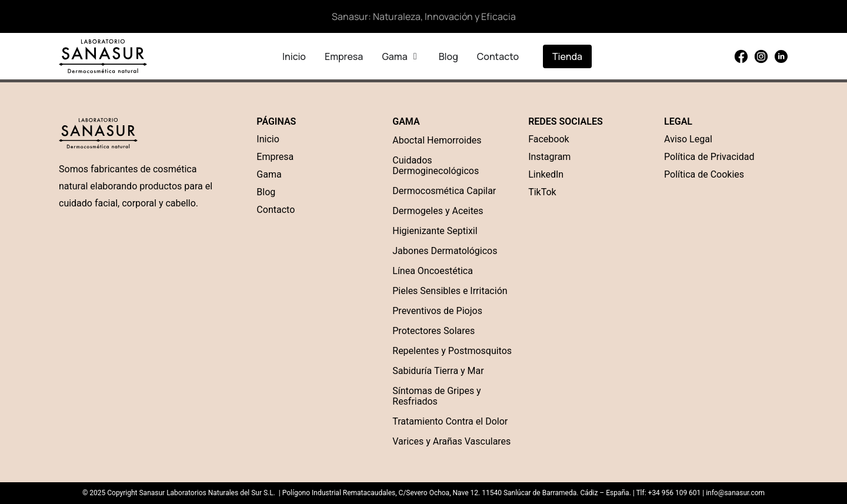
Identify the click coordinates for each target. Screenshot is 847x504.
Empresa (275, 157)
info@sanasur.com (735, 493)
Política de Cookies (704, 174)
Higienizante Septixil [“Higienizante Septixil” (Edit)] (435, 231)
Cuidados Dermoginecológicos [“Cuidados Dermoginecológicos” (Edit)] (436, 166)
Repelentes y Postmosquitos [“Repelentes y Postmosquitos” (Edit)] (452, 351)
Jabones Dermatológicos (445, 251)
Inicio (268, 139)
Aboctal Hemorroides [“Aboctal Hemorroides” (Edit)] (437, 140)
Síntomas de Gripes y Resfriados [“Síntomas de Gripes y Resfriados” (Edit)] (436, 396)
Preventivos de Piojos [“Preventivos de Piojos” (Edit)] (437, 311)
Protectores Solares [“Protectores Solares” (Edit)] (433, 331)
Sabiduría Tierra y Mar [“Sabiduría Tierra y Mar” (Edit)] (438, 371)
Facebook (548, 139)
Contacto (276, 210)
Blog (266, 192)
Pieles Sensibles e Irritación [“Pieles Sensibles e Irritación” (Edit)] (450, 291)
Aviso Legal (688, 139)
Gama (269, 174)
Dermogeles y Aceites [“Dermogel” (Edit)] (438, 211)
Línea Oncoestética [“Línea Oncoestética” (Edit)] (433, 271)
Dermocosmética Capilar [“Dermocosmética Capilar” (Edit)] (444, 191)
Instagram (549, 157)
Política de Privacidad (709, 157)
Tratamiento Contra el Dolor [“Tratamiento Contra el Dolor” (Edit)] (450, 421)
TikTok (542, 192)
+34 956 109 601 (674, 493)
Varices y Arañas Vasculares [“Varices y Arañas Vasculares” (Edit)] (451, 441)
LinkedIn (546, 174)
